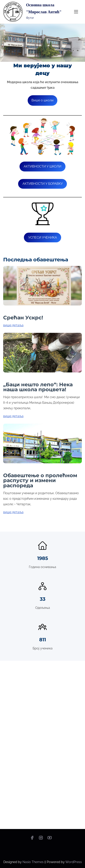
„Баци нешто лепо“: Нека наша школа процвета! (38, 387)
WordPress (74, 862)
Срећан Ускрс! (23, 318)
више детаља (13, 325)
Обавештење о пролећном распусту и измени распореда (40, 480)
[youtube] (50, 839)
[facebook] (32, 839)
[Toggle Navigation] (76, 12)
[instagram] (41, 839)
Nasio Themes (33, 862)
